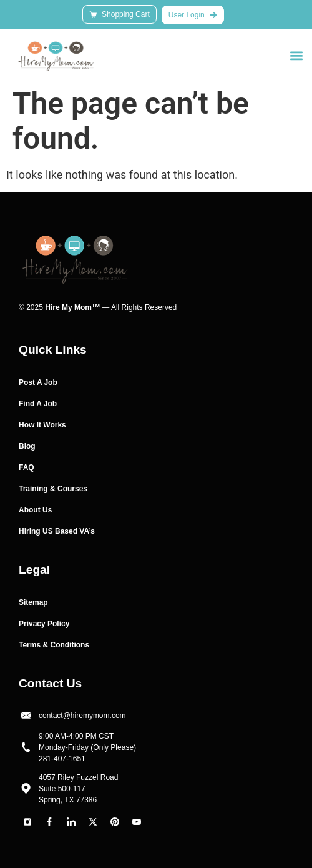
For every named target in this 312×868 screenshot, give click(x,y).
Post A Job (38, 382)
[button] (296, 55)
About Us (35, 510)
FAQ (27, 467)
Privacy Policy (44, 624)
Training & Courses (53, 489)
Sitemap (33, 602)
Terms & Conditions (54, 645)
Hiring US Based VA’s (57, 531)
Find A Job (38, 404)
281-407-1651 (62, 759)
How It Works (42, 425)
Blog (27, 446)
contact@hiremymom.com (82, 716)
